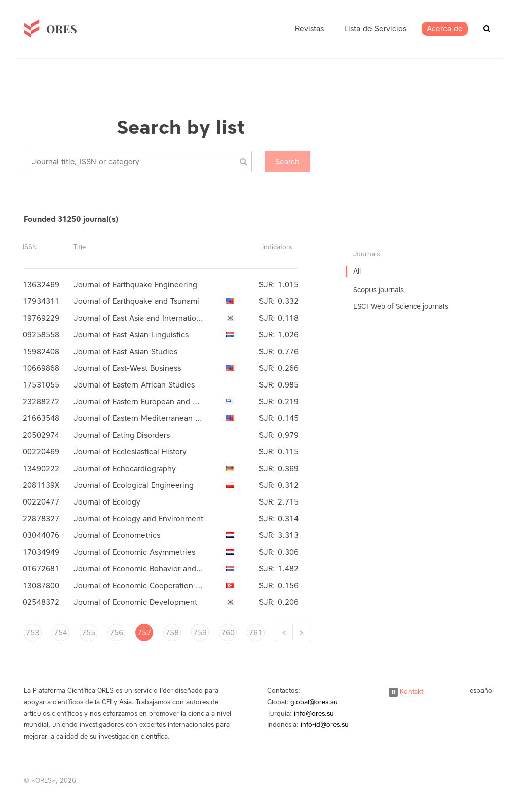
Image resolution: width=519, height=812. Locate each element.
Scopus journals (379, 290)
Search (287, 162)
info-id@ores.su (325, 725)
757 (144, 633)
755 (88, 633)
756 (116, 633)
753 (33, 633)
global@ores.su (314, 702)
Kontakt (406, 692)
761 (256, 633)
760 (228, 633)
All (357, 271)
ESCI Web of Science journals (401, 307)
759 (200, 633)
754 (61, 633)
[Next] (301, 632)
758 (172, 633)
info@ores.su (314, 713)
